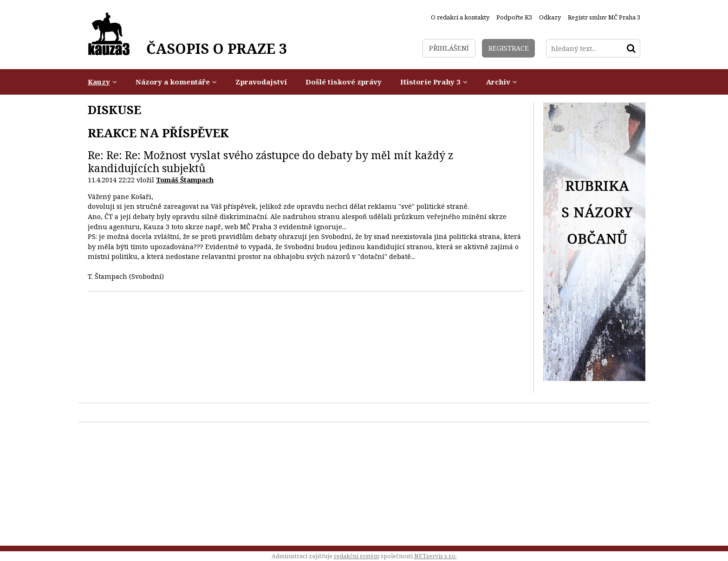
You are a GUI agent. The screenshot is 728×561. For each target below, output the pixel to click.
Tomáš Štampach (185, 180)
